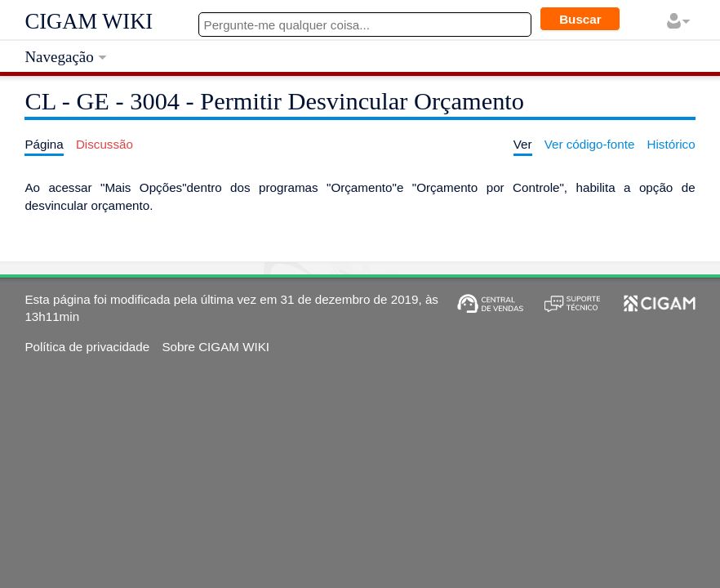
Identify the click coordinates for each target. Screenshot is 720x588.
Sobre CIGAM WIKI (216, 347)
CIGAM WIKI (89, 21)
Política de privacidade (87, 347)
